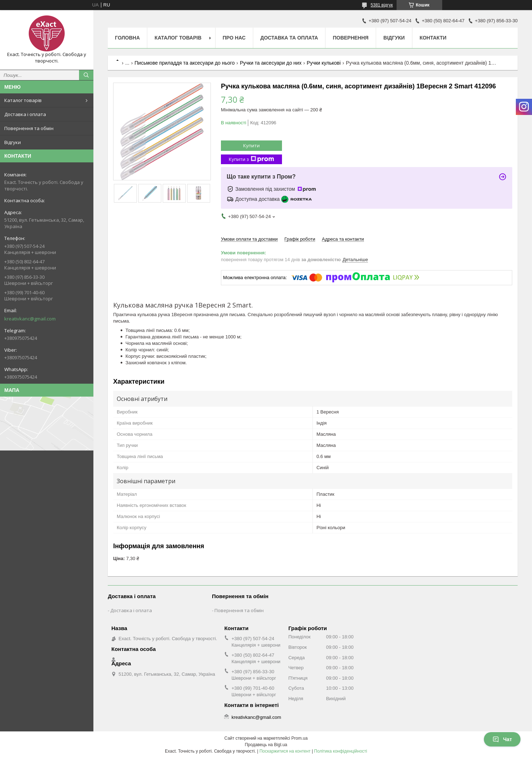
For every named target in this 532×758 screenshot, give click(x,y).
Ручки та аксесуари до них (271, 63)
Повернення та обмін (29, 128)
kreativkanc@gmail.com (30, 319)
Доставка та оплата (289, 38)
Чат (502, 739)
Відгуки (13, 142)
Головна (127, 38)
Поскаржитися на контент (285, 751)
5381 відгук (382, 5)
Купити (251, 145)
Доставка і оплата (25, 114)
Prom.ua (299, 738)
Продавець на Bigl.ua (266, 745)
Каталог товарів (23, 100)
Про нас (234, 38)
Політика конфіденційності (341, 751)
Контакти (433, 38)
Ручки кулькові (324, 63)
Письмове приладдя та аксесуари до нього (185, 63)
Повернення (350, 38)
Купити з (251, 159)
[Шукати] (86, 75)
